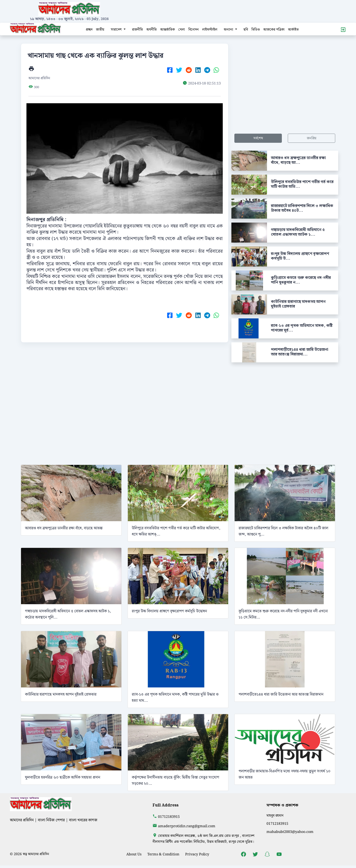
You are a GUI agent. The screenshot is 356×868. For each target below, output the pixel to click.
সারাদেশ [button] (117, 30)
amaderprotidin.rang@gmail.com (187, 826)
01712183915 (169, 817)
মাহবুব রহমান (275, 816)
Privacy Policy (197, 854)
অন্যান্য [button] (229, 30)
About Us (134, 854)
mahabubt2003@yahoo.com (290, 832)
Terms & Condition (163, 854)
